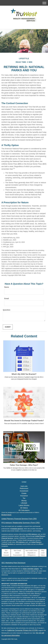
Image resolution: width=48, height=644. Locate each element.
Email (7, 299)
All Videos (24, 508)
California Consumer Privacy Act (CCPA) (22, 630)
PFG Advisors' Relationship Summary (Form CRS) (21, 523)
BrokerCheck (6, 515)
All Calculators (24, 510)
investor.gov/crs (17, 529)
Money (24, 501)
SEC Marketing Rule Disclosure (13, 563)
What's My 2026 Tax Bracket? (24, 374)
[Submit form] (8, 327)
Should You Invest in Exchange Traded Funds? (24, 421)
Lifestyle (24, 503)
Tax (24, 498)
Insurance (24, 496)
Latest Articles (24, 505)
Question (7, 310)
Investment (24, 491)
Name (7, 287)
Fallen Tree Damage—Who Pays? (24, 465)
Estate (24, 493)
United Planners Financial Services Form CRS (19, 519)
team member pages (31, 569)
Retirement (24, 488)
